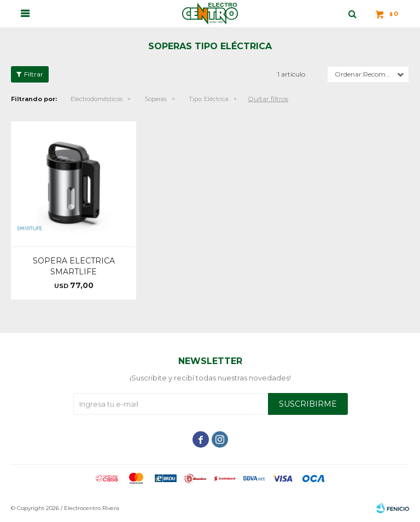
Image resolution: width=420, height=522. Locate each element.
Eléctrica (209, 99)
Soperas (156, 99)
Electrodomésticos (97, 99)
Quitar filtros (268, 99)
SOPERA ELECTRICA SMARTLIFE (74, 266)
